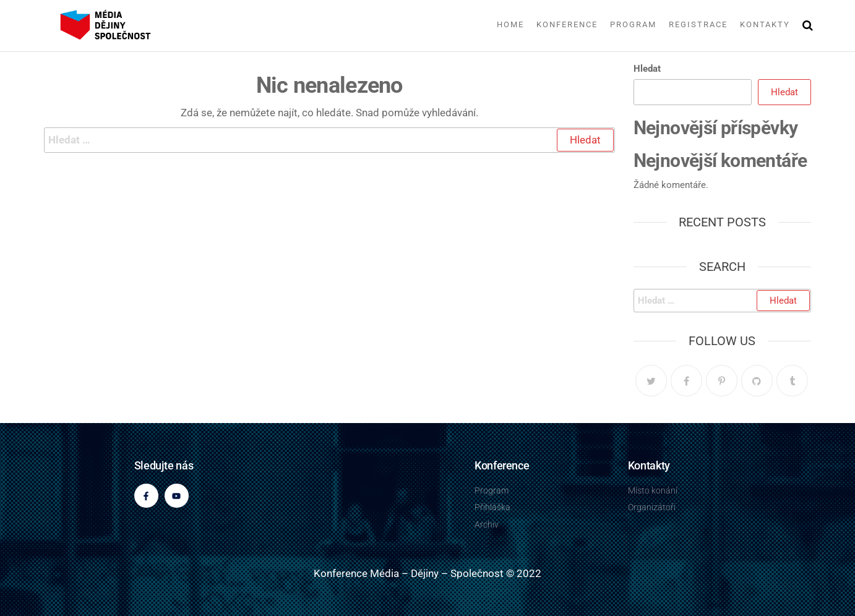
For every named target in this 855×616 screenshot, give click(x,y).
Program (633, 24)
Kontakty (765, 24)
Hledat (647, 69)
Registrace (698, 24)
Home (510, 24)
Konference (567, 24)
